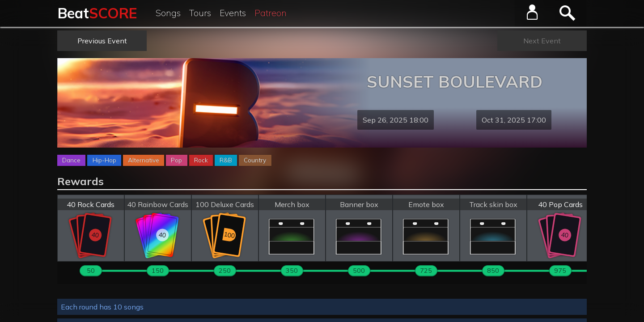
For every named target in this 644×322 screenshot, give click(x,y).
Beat (97, 13)
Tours (200, 13)
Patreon (271, 13)
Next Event (542, 41)
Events (233, 13)
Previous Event (102, 41)
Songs (168, 13)
